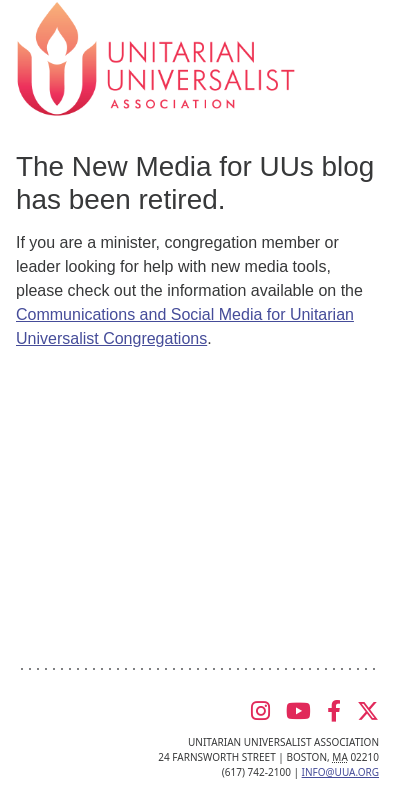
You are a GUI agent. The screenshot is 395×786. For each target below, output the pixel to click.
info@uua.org (340, 772)
